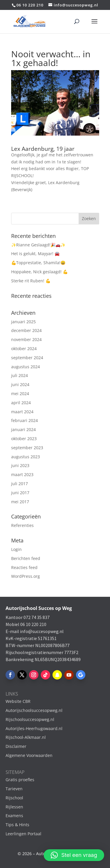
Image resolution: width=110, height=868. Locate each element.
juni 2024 (20, 384)
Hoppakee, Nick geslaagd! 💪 (39, 272)
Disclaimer (16, 746)
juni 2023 (20, 465)
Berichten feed (26, 558)
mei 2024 (20, 394)
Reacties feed (24, 567)
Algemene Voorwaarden (29, 755)
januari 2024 (23, 429)
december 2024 (26, 330)
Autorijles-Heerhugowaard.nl (34, 728)
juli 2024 (20, 375)
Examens (14, 816)
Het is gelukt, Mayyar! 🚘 (35, 254)
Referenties (22, 525)
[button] (74, 855)
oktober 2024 (24, 349)
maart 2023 (22, 474)
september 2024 (27, 358)
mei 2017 (20, 502)
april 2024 (21, 403)
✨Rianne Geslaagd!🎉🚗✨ (38, 245)
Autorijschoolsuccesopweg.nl (34, 710)
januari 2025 (23, 322)
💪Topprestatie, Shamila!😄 (38, 263)
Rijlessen (14, 807)
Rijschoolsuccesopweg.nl (30, 719)
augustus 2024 (26, 367)
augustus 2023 (26, 457)
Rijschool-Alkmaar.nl (26, 737)
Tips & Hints (17, 825)
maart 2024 (22, 412)
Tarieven (14, 789)
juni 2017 (20, 493)
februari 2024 (24, 420)
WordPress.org (26, 576)
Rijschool (14, 798)
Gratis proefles (20, 780)
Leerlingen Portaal (23, 834)
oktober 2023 (24, 439)
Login (16, 549)
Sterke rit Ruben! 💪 (31, 281)
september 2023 (27, 448)
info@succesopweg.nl (42, 631)
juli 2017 (20, 484)
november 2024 (26, 339)
